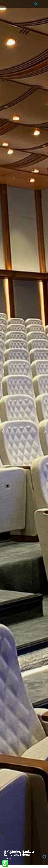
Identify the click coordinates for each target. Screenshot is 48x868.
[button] (3, 431)
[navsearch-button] (35, 4)
